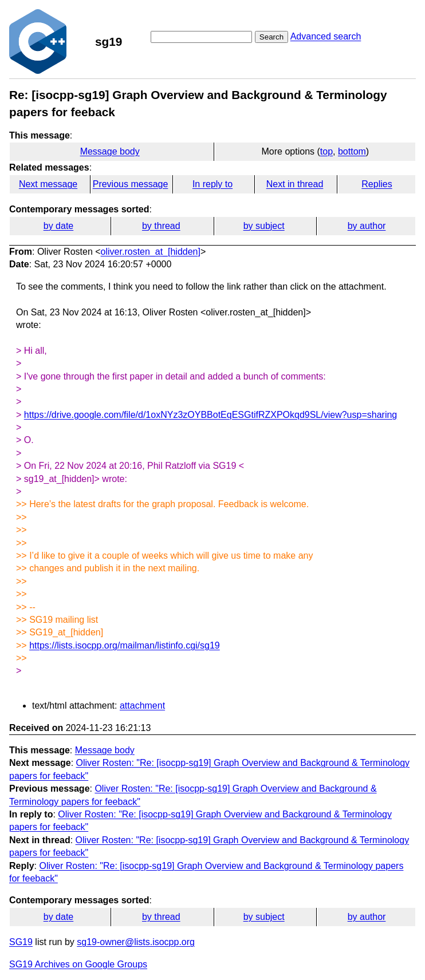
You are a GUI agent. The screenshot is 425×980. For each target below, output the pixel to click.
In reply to (213, 184)
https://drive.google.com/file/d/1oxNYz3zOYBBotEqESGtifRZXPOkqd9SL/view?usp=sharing (210, 415)
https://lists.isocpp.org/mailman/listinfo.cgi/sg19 (125, 645)
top (326, 151)
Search (271, 37)
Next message (48, 184)
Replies (377, 184)
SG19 (21, 942)
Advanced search (326, 36)
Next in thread (295, 184)
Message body (110, 151)
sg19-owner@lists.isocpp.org (136, 942)
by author (367, 226)
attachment (142, 706)
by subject (264, 226)
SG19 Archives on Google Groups (78, 964)
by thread (161, 226)
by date (58, 226)
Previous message (131, 184)
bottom (352, 151)
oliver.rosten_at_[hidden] (151, 252)
